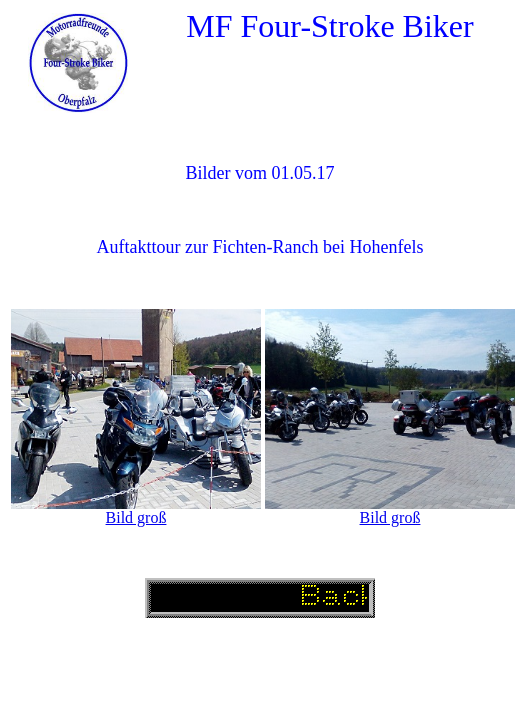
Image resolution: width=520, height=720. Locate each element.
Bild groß (136, 517)
